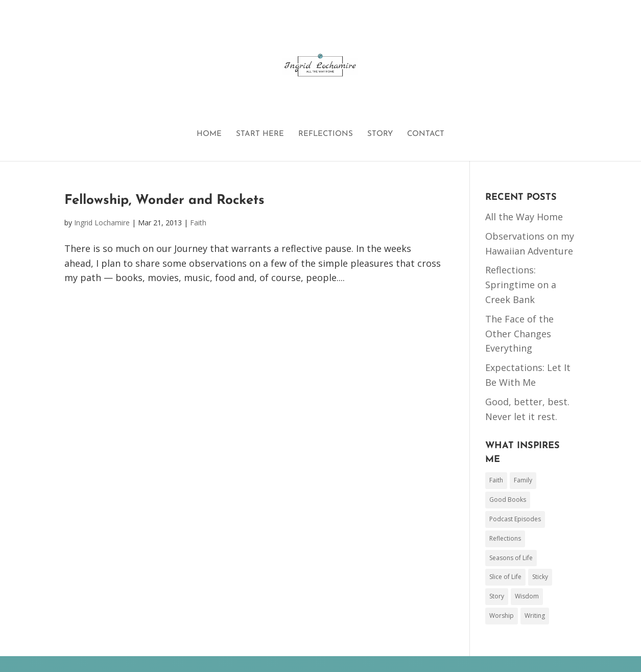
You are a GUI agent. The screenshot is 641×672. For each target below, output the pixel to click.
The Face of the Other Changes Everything (519, 334)
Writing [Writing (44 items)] (535, 616)
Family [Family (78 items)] (523, 480)
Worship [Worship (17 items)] (502, 616)
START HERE (260, 134)
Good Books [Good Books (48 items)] (508, 500)
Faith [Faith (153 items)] (496, 480)
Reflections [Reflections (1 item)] (505, 538)
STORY (380, 134)
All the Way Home (524, 217)
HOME (209, 134)
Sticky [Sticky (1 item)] (540, 577)
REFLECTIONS (326, 134)
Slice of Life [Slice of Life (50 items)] (505, 577)
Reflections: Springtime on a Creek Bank (521, 285)
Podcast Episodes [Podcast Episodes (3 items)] (515, 519)
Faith (198, 223)
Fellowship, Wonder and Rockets (164, 201)
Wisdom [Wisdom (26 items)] (527, 596)
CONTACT (426, 134)
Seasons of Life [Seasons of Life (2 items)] (511, 558)
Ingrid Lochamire (102, 223)
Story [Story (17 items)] (497, 596)
